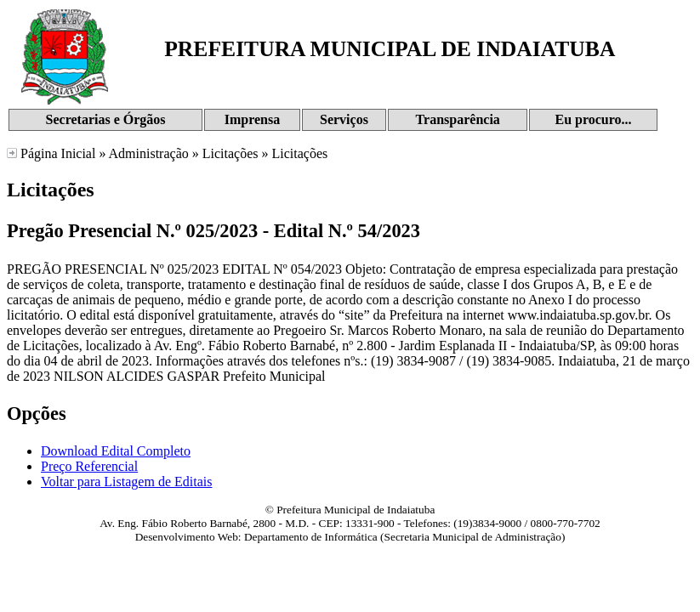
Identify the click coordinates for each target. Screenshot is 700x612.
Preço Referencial (89, 466)
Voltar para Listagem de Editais (126, 482)
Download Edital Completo (116, 451)
